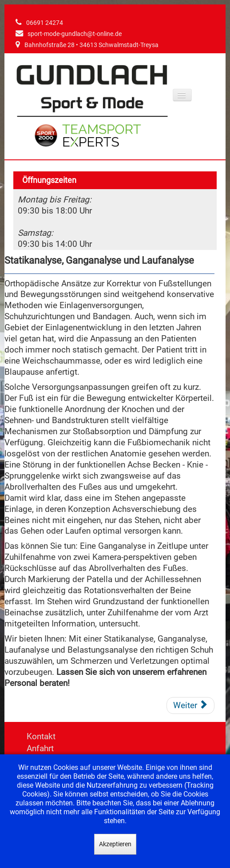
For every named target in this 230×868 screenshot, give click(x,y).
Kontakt (41, 736)
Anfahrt (40, 748)
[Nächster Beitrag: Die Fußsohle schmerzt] (190, 705)
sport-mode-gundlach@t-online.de (75, 34)
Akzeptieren (115, 844)
